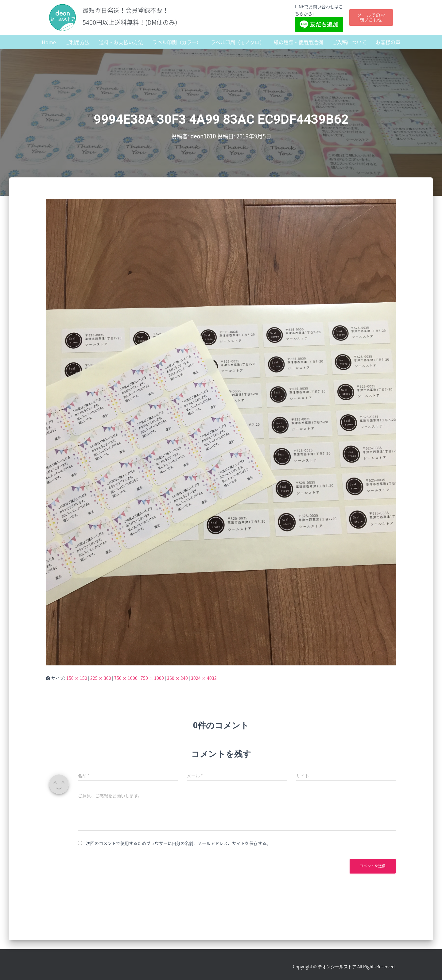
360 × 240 (177, 678)
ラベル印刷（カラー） (177, 42)
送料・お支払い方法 (121, 42)
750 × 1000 (126, 678)
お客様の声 (388, 42)
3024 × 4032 (204, 678)
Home (49, 42)
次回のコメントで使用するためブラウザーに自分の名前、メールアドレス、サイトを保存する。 (178, 843)
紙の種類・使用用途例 (298, 42)
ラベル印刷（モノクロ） (238, 42)
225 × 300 (101, 678)
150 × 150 (77, 678)
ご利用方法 (77, 42)
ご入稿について (349, 42)
